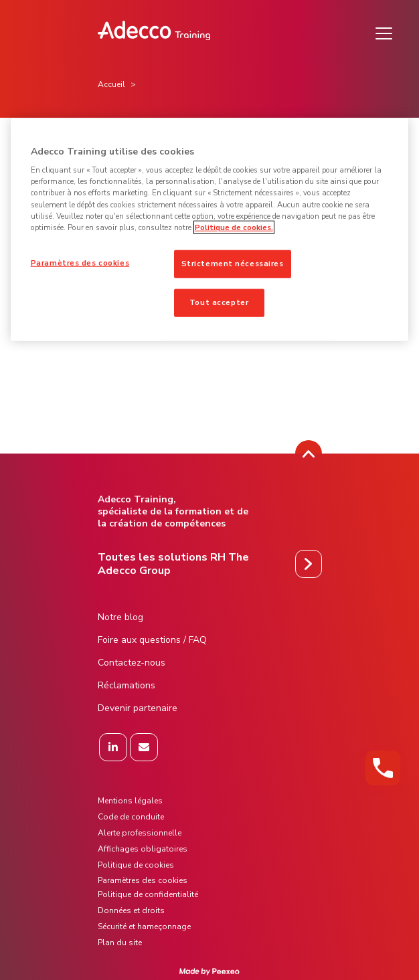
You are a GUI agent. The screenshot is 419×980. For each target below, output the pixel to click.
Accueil (111, 84)
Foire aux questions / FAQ (152, 640)
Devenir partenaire (138, 708)
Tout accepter (219, 302)
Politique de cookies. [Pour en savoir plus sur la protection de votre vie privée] (234, 227)
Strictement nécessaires (233, 263)
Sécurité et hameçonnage (144, 926)
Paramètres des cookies (80, 262)
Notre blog (120, 617)
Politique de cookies (136, 865)
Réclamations (127, 685)
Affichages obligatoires (143, 849)
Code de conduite (131, 817)
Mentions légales (130, 801)
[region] (210, 229)
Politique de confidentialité (148, 894)
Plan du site (120, 943)
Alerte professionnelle (140, 833)
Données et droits (131, 910)
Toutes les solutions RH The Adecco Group (173, 564)
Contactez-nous (132, 663)
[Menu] (384, 33)
